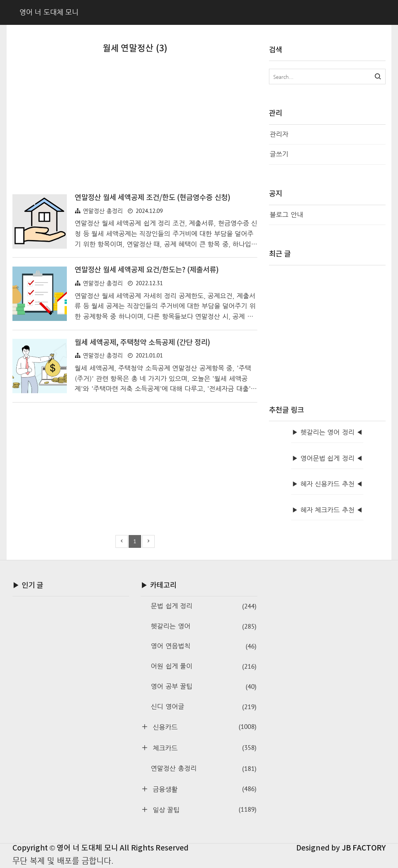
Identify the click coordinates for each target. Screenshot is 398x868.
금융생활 (203, 789)
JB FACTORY (364, 848)
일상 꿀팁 (203, 810)
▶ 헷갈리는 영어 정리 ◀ (327, 432)
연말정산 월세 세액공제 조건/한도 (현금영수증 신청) (153, 198)
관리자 (279, 134)
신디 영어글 (204, 707)
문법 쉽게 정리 (204, 606)
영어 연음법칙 (204, 646)
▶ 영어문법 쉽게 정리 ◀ (327, 458)
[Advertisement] (135, 127)
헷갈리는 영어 (204, 627)
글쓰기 (279, 154)
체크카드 (203, 748)
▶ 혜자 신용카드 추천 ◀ (327, 484)
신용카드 (203, 727)
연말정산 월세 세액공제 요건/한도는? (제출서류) (147, 270)
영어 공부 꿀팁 (204, 687)
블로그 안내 (286, 215)
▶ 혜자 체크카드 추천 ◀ (327, 510)
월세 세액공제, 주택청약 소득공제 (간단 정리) (142, 343)
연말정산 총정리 (103, 211)
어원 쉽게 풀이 (204, 667)
